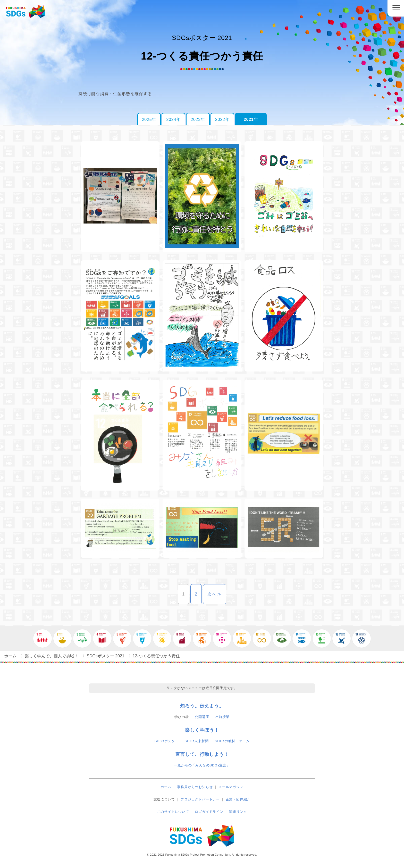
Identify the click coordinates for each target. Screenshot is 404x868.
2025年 (149, 119)
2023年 (198, 119)
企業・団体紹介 (238, 799)
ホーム (166, 787)
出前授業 (222, 717)
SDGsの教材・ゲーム (232, 741)
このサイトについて (173, 812)
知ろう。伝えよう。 (202, 706)
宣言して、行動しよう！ (202, 754)
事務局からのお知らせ (195, 787)
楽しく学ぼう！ (202, 730)
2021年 (251, 119)
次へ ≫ (217, 594)
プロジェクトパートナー (200, 799)
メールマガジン (231, 787)
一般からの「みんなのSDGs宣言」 (202, 765)
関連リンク (238, 812)
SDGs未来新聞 (197, 741)
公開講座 (202, 717)
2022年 (222, 119)
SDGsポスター (167, 741)
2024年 (173, 119)
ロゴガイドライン (209, 812)
